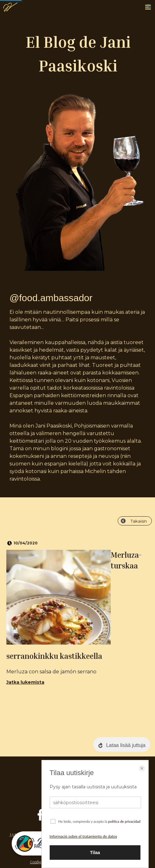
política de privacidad (124, 821)
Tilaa (95, 853)
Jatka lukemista (25, 682)
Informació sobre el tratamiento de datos (83, 836)
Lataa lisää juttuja (126, 745)
